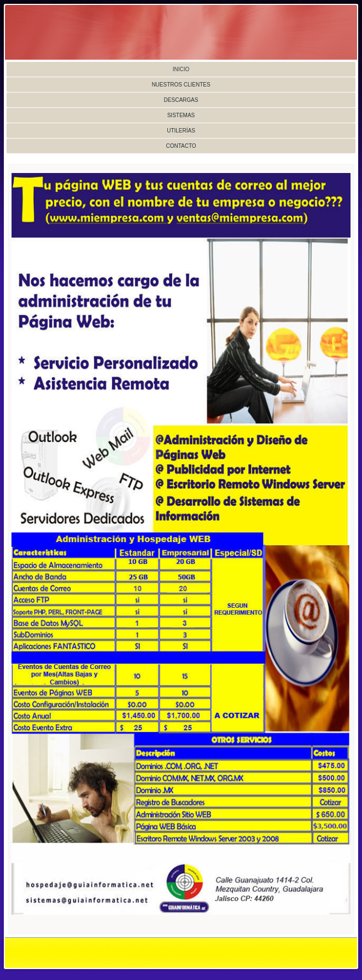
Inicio (181, 69)
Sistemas (181, 115)
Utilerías (181, 131)
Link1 (164, 948)
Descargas (181, 100)
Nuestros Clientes (181, 85)
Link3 (198, 948)
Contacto (181, 146)
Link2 (181, 948)
